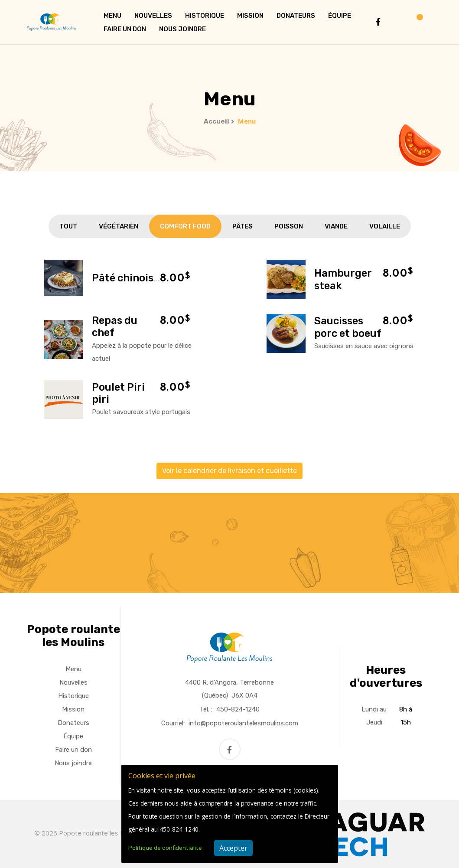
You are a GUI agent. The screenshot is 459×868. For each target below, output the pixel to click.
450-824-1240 (238, 709)
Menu (112, 16)
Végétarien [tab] (119, 226)
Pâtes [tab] (243, 226)
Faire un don (125, 29)
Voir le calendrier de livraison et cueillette (229, 471)
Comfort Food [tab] (185, 226)
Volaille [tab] (385, 226)
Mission (250, 16)
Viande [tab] (336, 226)
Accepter (233, 848)
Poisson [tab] (289, 226)
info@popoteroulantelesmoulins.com (243, 723)
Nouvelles (153, 16)
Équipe (340, 16)
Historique (205, 16)
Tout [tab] (68, 226)
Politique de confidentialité (165, 848)
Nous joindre (182, 29)
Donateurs (296, 16)
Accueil (216, 121)
